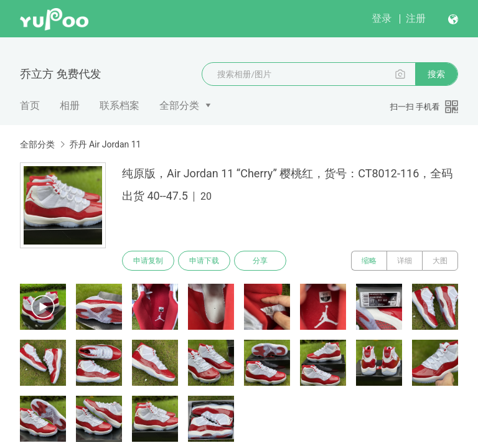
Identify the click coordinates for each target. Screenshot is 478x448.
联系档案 (119, 105)
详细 (405, 261)
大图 (440, 261)
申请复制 (148, 261)
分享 (260, 261)
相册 (70, 105)
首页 (30, 105)
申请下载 (204, 261)
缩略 (369, 261)
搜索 (436, 74)
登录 (382, 18)
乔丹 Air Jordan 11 (105, 144)
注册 (416, 18)
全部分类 (179, 105)
